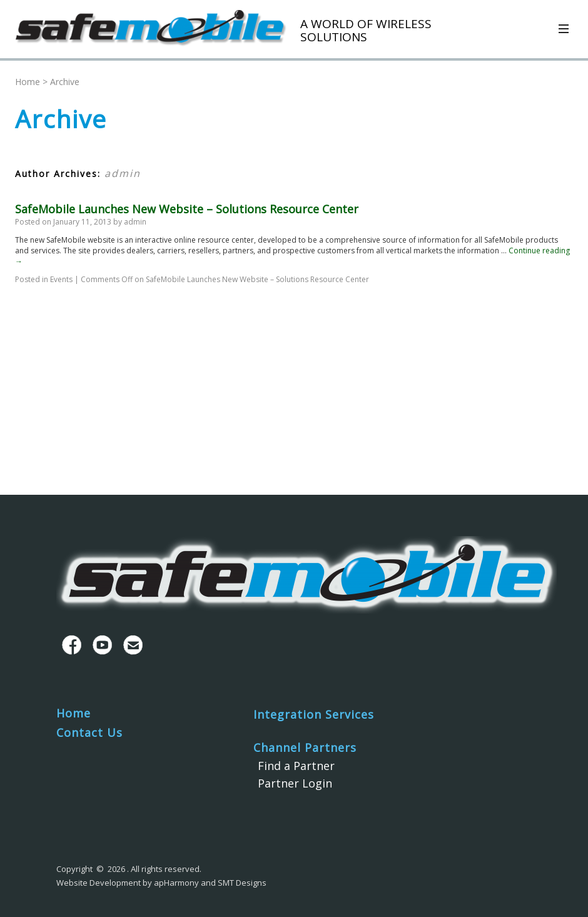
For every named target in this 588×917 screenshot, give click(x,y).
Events (61, 279)
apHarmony (176, 883)
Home (28, 82)
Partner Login (295, 783)
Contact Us (89, 732)
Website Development (99, 883)
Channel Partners (305, 747)
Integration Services (314, 714)
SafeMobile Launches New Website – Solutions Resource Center (187, 209)
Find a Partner (296, 766)
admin (123, 173)
